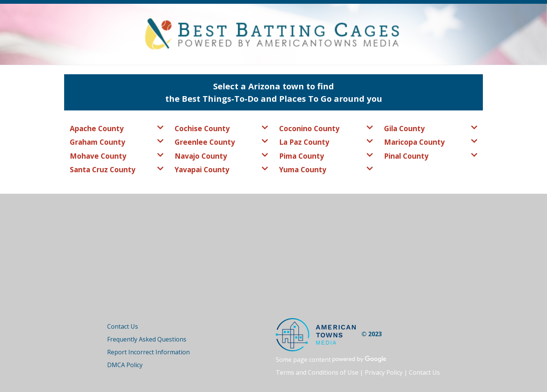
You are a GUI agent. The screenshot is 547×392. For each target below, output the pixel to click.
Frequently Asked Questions (147, 339)
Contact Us (123, 326)
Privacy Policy (384, 372)
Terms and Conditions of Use (317, 372)
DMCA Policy (125, 365)
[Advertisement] (273, 262)
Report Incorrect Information (148, 352)
